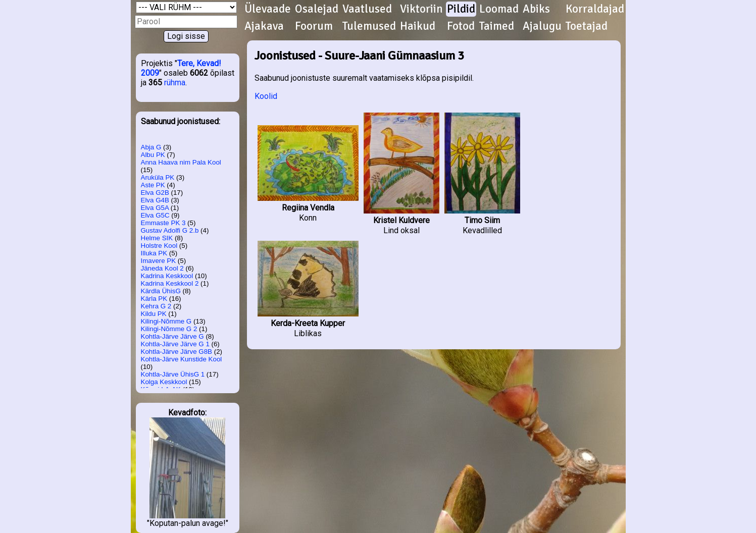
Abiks (536, 9)
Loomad (499, 9)
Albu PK (153, 155)
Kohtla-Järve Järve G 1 (175, 344)
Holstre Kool (159, 246)
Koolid (266, 96)
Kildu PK (154, 314)
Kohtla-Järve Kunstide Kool (182, 359)
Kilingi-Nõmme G (166, 321)
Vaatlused (367, 9)
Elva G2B (155, 193)
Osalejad (317, 9)
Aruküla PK (158, 177)
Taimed (497, 26)
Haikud (418, 26)
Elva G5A (155, 208)
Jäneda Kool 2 (162, 268)
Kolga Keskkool (164, 382)
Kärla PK (154, 299)
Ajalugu (542, 26)
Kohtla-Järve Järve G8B (177, 352)
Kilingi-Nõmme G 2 (169, 329)
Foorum (314, 26)
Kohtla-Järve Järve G (172, 336)
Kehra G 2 (156, 306)
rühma (175, 83)
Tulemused (369, 26)
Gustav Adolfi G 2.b (170, 230)
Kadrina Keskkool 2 (170, 283)
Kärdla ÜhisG (161, 291)
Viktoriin (421, 9)
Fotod (461, 26)
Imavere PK (159, 261)
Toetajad (587, 26)
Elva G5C (155, 215)
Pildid (461, 9)
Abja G (151, 147)
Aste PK (153, 185)
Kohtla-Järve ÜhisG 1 (173, 374)
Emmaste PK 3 (163, 223)
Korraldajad (595, 9)
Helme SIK (157, 238)
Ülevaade (268, 9)
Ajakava (264, 26)
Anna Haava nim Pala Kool (181, 162)
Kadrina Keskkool (167, 276)
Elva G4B (155, 200)
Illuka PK (154, 253)
